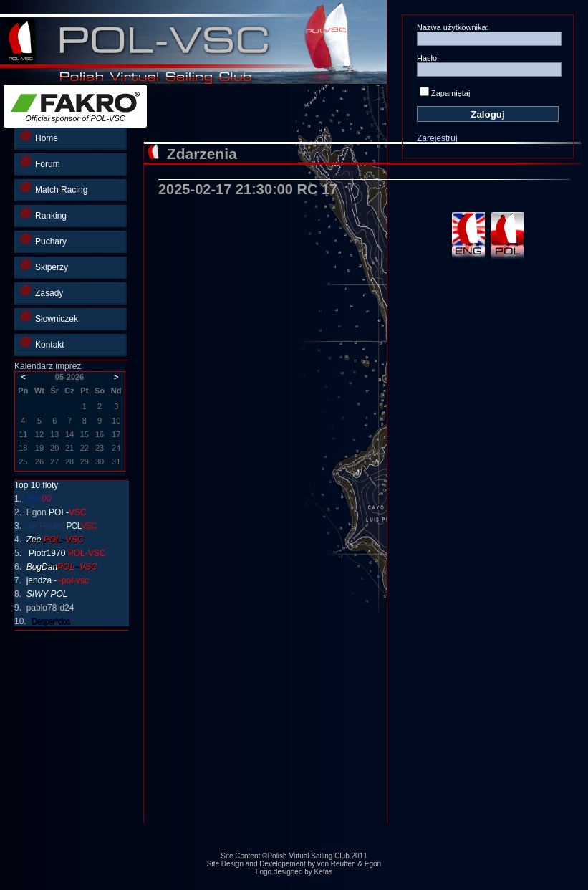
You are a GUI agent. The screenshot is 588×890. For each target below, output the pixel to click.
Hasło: (428, 58)
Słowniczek (49, 317)
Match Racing (54, 188)
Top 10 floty (36, 485)
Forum (40, 162)
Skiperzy (44, 265)
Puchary (43, 240)
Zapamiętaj (450, 93)
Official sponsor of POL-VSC (75, 107)
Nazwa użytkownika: (453, 27)
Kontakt (42, 343)
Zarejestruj (437, 138)
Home (39, 137)
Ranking (43, 214)
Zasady (42, 291)
